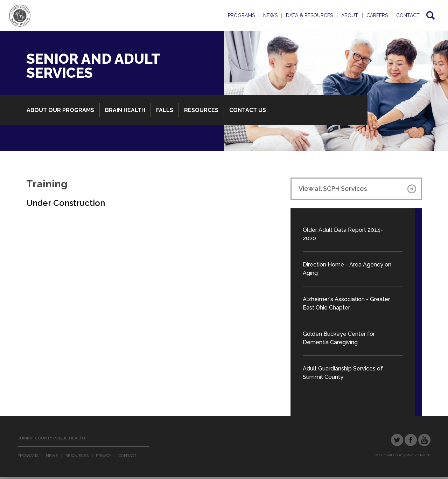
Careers (377, 15)
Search (430, 15)
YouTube (424, 440)
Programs (241, 15)
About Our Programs (60, 110)
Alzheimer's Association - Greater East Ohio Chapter (346, 303)
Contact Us (248, 110)
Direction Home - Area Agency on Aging (347, 269)
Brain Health (125, 110)
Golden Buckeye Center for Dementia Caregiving (339, 338)
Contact (408, 15)
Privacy (104, 456)
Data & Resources (309, 15)
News (270, 15)
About (350, 15)
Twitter (397, 440)
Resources (201, 110)
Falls (165, 110)
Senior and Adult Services (93, 66)
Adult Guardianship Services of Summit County (343, 373)
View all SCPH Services (333, 189)
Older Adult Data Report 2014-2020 (343, 234)
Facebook (411, 440)
